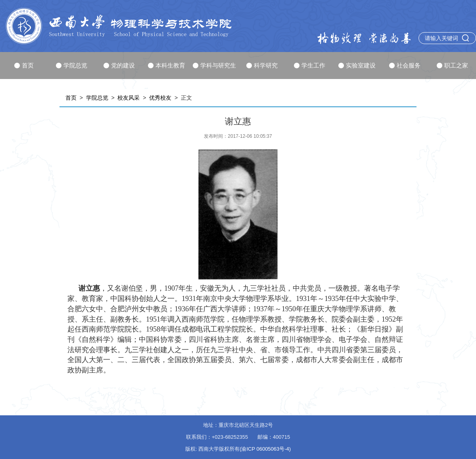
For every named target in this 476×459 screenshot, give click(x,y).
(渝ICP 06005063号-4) (265, 449)
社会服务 (405, 65)
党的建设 (119, 65)
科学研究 (262, 65)
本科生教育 (167, 65)
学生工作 (310, 65)
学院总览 (72, 65)
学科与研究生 (214, 65)
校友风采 (129, 98)
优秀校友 (160, 98)
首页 (24, 65)
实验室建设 (357, 65)
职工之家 (452, 65)
